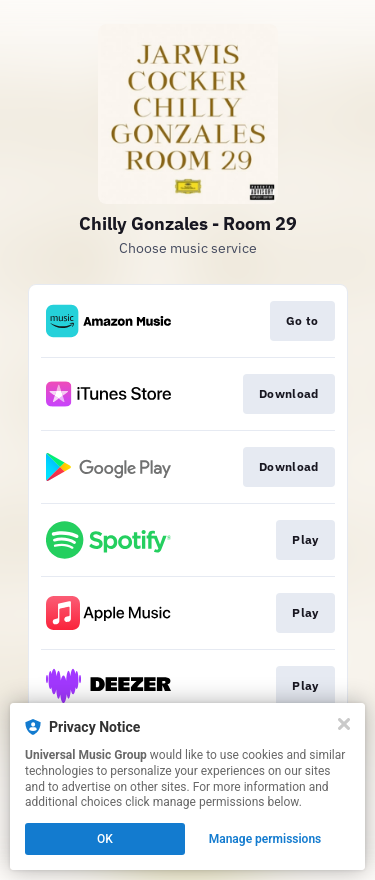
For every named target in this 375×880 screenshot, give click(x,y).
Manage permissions (265, 839)
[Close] (344, 724)
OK (105, 839)
